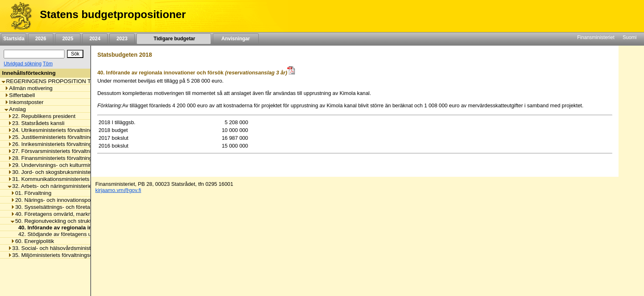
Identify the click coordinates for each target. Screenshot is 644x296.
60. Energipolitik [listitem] (32, 241)
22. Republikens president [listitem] (42, 116)
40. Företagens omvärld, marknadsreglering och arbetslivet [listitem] (84, 214)
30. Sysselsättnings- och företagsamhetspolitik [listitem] (69, 207)
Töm (48, 64)
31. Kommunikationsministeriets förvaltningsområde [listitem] (73, 179)
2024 (95, 39)
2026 (41, 39)
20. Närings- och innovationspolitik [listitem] (55, 200)
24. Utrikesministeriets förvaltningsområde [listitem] (61, 130)
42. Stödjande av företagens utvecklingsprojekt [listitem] (72, 234)
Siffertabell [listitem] (20, 95)
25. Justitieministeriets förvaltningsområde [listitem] (61, 137)
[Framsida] (18, 16)
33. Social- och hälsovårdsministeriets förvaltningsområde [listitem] (80, 248)
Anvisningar (236, 39)
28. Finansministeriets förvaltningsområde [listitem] (61, 158)
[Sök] (34, 54)
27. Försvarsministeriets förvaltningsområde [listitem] (63, 151)
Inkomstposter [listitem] (24, 102)
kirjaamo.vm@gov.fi (118, 190)
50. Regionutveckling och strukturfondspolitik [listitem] (67, 221)
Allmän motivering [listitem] (29, 88)
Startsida (14, 39)
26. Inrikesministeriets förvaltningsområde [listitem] (61, 144)
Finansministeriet (596, 37)
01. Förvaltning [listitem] (31, 193)
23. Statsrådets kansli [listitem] (36, 123)
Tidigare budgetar (174, 39)
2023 (122, 39)
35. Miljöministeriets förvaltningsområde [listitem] (58, 255)
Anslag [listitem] (15, 109)
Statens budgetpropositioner (113, 14)
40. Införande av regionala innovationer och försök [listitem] (82, 228)
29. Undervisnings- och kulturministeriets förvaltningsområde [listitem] (83, 165)
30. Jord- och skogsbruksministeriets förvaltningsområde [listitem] (78, 172)
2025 (68, 39)
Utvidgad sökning (23, 64)
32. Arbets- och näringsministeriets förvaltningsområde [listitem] (76, 186)
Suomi (630, 37)
